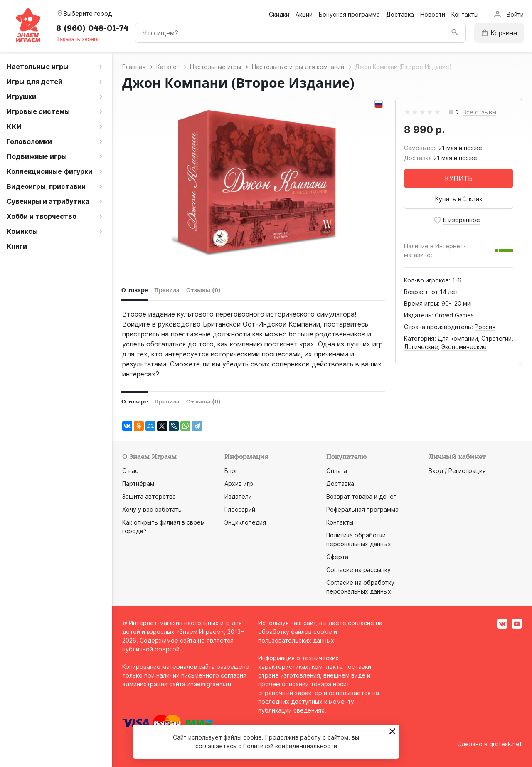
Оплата (337, 471)
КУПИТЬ (459, 178)
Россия (485, 327)
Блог (231, 471)
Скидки (279, 14)
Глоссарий (240, 509)
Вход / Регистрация (457, 471)
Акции (304, 14)
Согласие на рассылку (358, 570)
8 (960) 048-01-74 (92, 28)
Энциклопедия (245, 522)
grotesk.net (506, 744)
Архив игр (239, 484)
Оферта (337, 557)
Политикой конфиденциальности (290, 746)
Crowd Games (454, 315)
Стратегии (496, 338)
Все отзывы (479, 113)
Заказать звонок (78, 39)
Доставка (400, 14)
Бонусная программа (349, 14)
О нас (130, 471)
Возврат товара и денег (361, 496)
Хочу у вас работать (152, 509)
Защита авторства (149, 496)
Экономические (464, 347)
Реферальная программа (362, 509)
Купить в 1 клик (458, 199)
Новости (433, 14)
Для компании (458, 338)
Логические (421, 347)
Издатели (238, 496)
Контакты (465, 14)
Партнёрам (138, 484)
